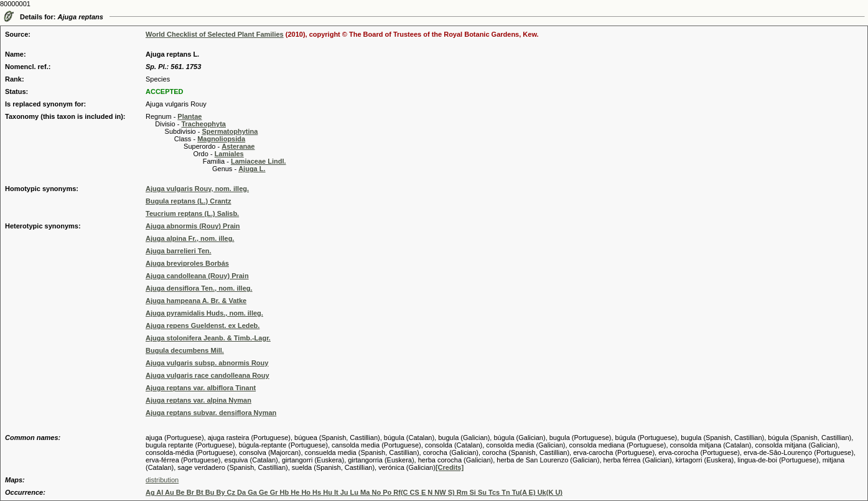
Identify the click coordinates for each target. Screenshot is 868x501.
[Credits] (450, 467)
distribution (162, 480)
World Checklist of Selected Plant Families (215, 34)
